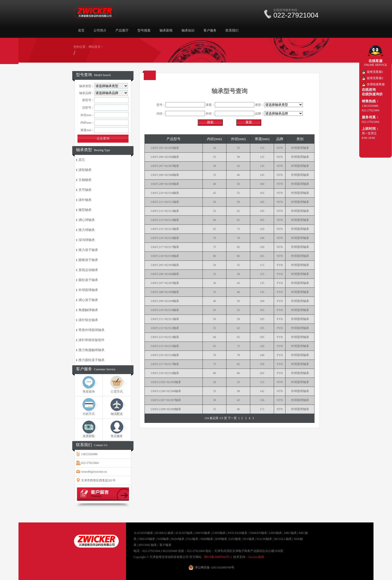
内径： (181, 114)
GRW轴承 (275, 533)
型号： (181, 105)
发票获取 (89, 436)
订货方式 (117, 392)
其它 (82, 160)
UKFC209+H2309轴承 (165, 184)
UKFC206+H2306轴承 (165, 157)
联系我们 (232, 30)
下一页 (232, 418)
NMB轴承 (207, 539)
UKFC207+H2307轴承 (165, 166)
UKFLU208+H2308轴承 (166, 409)
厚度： (230, 105)
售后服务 (117, 436)
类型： (279, 105)
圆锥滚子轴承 (88, 260)
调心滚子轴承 (88, 300)
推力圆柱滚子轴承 (91, 360)
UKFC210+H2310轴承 (165, 193)
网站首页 (94, 47)
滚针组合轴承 (88, 320)
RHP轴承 (221, 539)
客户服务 (210, 30)
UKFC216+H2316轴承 (165, 238)
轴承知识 (188, 30)
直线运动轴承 (88, 270)
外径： (230, 114)
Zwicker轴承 (256, 557)
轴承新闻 (166, 30)
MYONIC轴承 (148, 545)
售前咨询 (89, 392)
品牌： (279, 114)
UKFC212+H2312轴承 (165, 211)
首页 (81, 30)
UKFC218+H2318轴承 (165, 256)
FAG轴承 (192, 539)
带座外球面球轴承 (91, 330)
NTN (280, 148)
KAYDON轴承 (144, 533)
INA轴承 (249, 539)
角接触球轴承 (88, 310)
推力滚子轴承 (88, 250)
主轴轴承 (85, 180)
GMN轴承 (219, 533)
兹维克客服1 (375, 72)
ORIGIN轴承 (147, 539)
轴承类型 (93, 150)
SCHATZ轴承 (184, 533)
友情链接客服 (376, 84)
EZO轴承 (235, 539)
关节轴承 (85, 190)
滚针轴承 (85, 200)
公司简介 (100, 30)
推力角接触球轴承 (91, 350)
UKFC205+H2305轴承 (165, 148)
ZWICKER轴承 (237, 533)
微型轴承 (85, 210)
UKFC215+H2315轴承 (165, 229)
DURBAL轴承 (164, 533)
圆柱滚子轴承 (88, 280)
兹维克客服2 (375, 78)
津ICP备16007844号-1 (218, 557)
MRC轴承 (290, 533)
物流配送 (117, 414)
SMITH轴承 (203, 533)
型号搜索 (144, 30)
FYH (280, 265)
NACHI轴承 (264, 539)
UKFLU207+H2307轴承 (166, 400)
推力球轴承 (87, 230)
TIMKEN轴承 (258, 533)
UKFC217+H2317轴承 (165, 247)
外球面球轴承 (88, 290)
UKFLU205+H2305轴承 (166, 382)
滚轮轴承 (85, 170)
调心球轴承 (87, 220)
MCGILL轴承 (283, 539)
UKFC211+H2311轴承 (165, 202)
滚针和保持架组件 (91, 340)
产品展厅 (122, 30)
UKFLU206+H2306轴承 (166, 391)
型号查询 (93, 75)
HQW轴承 (178, 539)
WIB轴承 (163, 539)
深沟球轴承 (87, 240)
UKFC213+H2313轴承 (165, 220)
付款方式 (89, 414)
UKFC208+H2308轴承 (165, 175)
